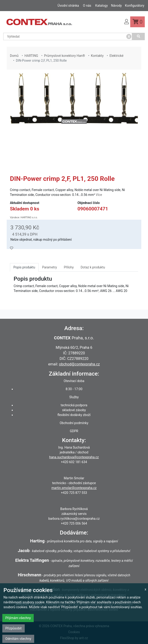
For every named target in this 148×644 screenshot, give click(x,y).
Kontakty (97, 56)
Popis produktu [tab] (24, 267)
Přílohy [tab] (69, 267)
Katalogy (101, 6)
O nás (87, 6)
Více (99, 195)
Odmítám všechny (18, 639)
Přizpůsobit (14, 628)
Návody (116, 6)
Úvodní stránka (68, 6)
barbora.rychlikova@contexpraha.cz (74, 519)
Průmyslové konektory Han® (65, 56)
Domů (14, 56)
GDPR (74, 431)
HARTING (31, 56)
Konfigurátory (135, 6)
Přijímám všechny (18, 618)
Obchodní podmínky (74, 423)
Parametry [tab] (49, 267)
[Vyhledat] (138, 36)
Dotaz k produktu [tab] (93, 267)
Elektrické (116, 56)
